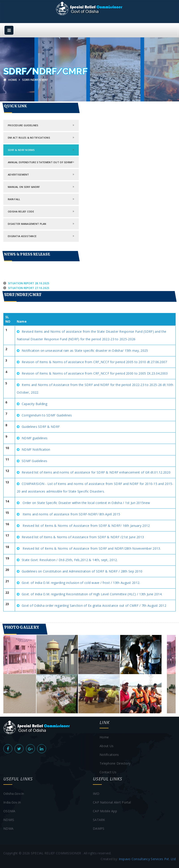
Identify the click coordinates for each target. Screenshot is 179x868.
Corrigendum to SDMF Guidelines (47, 415)
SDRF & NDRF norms (21, 150)
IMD (96, 794)
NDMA (8, 828)
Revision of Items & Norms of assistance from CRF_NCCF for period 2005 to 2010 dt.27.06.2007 (94, 362)
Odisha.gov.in (14, 794)
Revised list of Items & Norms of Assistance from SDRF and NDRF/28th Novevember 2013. (91, 548)
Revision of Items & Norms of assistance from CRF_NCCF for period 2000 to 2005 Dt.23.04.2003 (95, 373)
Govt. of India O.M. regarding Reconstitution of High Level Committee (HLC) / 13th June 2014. (92, 594)
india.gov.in (12, 802)
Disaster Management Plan (27, 224)
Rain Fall (14, 199)
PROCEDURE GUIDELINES (23, 125)
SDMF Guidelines (34, 461)
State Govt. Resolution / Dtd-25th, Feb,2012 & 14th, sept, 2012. (70, 560)
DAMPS (99, 828)
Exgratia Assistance (22, 236)
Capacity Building (35, 404)
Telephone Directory (115, 763)
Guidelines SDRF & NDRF (41, 427)
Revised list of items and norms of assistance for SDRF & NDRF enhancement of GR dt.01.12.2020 (96, 472)
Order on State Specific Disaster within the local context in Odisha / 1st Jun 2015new (86, 503)
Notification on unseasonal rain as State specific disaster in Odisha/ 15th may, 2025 (85, 350)
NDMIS (9, 820)
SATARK (99, 820)
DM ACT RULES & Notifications (29, 138)
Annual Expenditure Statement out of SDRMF (40, 162)
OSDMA (9, 811)
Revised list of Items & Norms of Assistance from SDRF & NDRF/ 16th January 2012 (86, 526)
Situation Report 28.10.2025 (29, 285)
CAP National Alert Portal (112, 802)
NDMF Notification (36, 449)
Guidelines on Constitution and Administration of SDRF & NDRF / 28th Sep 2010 (82, 571)
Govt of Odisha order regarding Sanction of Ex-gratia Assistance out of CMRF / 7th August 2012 (94, 605)
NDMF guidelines (35, 438)
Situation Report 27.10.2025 (29, 290)
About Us (107, 746)
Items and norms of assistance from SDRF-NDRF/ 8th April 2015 (71, 514)
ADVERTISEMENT (18, 175)
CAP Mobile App (105, 811)
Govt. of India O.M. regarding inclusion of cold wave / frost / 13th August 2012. (81, 583)
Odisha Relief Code (21, 211)
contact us (108, 772)
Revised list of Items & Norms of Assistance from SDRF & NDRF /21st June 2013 (83, 537)
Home (10, 80)
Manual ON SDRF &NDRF (24, 187)
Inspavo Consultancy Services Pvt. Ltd (147, 859)
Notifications (109, 755)
